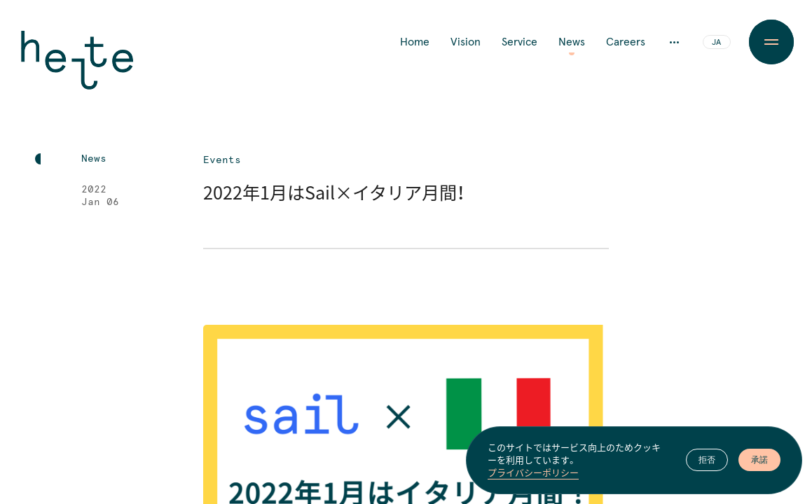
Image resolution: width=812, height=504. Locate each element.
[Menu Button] (771, 42)
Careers (626, 42)
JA (716, 43)
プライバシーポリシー (533, 472)
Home (415, 42)
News (572, 42)
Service (519, 42)
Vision (466, 42)
